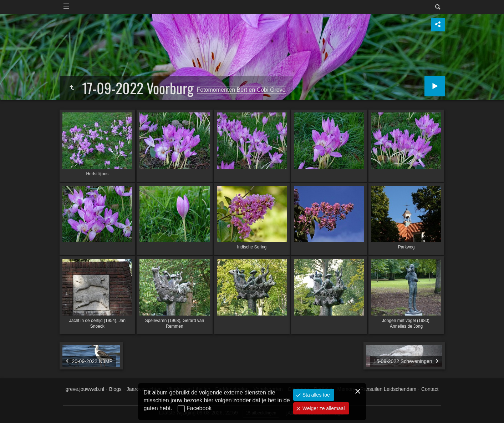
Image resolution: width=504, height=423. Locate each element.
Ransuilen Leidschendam (388, 389)
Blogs (115, 389)
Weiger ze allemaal (323, 408)
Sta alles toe (315, 395)
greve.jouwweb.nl (85, 389)
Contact (430, 389)
